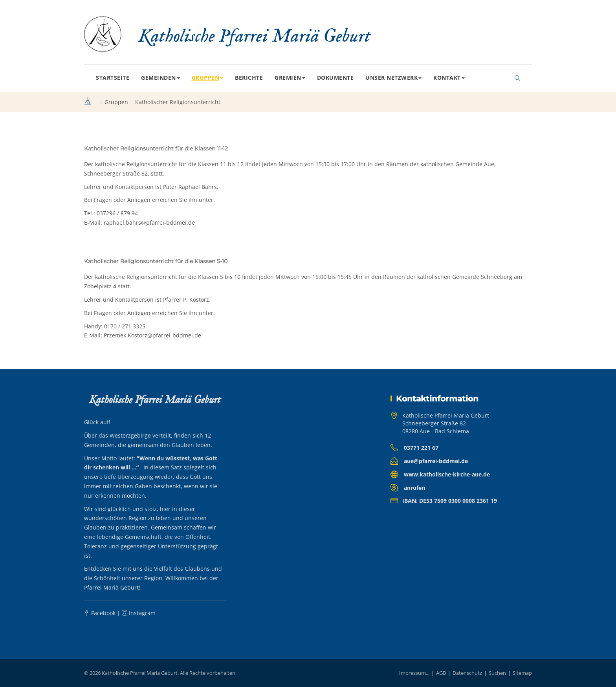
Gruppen (208, 78)
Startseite (113, 78)
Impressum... (414, 673)
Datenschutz (467, 673)
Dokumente (335, 78)
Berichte (249, 78)
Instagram (139, 613)
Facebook (100, 613)
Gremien (290, 78)
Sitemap (522, 673)
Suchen (497, 673)
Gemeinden (160, 78)
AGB (441, 673)
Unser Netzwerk (393, 78)
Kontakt (449, 78)
